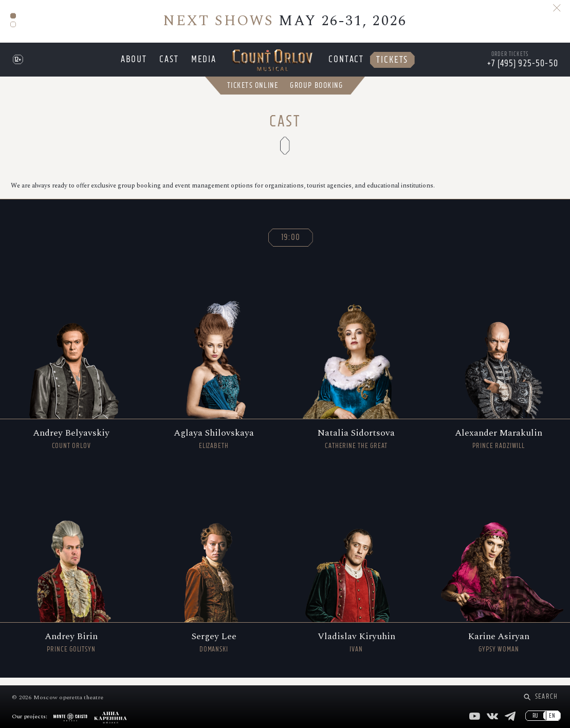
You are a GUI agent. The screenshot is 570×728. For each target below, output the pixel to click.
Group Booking (316, 93)
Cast (172, 63)
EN (552, 716)
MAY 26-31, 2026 (285, 21)
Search (547, 697)
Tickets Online (253, 93)
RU (536, 716)
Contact (345, 63)
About (139, 63)
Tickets (388, 63)
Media (205, 63)
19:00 (291, 245)
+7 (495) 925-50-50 (523, 67)
